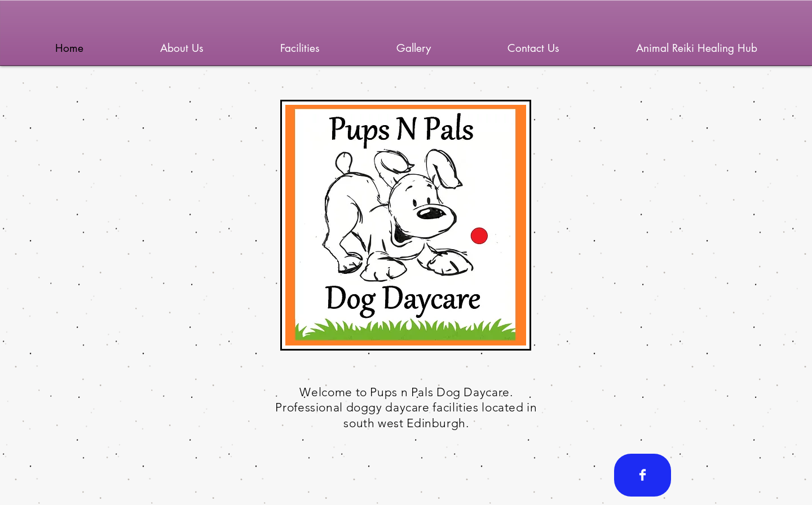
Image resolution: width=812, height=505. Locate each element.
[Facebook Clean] (643, 475)
